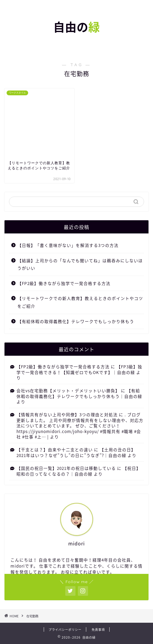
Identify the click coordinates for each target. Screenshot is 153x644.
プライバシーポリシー (65, 629)
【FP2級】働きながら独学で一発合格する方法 (64, 283)
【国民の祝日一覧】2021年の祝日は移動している (66, 468)
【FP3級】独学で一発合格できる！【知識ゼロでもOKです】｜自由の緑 (79, 369)
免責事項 (98, 629)
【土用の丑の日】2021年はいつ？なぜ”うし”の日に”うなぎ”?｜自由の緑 (76, 452)
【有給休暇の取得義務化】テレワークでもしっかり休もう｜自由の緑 (79, 393)
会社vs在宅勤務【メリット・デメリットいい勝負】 (68, 390)
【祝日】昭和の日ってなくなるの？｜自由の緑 (79, 471)
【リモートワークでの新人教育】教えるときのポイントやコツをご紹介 (80, 302)
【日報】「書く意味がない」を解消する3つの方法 (68, 245)
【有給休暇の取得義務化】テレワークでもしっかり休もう (76, 321)
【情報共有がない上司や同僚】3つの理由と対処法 (67, 414)
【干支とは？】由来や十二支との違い (55, 450)
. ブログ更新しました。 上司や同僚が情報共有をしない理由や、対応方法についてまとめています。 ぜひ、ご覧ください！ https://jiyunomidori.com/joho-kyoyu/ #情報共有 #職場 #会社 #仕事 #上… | (80, 426)
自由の (77, 27)
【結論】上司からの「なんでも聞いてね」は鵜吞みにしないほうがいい (80, 264)
